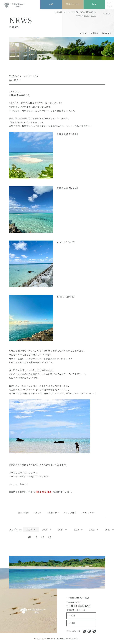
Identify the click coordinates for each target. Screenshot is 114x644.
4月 (29, 537)
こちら (43, 465)
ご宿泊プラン (53, 512)
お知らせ (38, 512)
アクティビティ (88, 512)
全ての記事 (24, 512)
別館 (94, 4)
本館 (51, 4)
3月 (36, 537)
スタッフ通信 (70, 512)
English (107, 13)
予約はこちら (73, 4)
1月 (50, 537)
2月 (43, 537)
